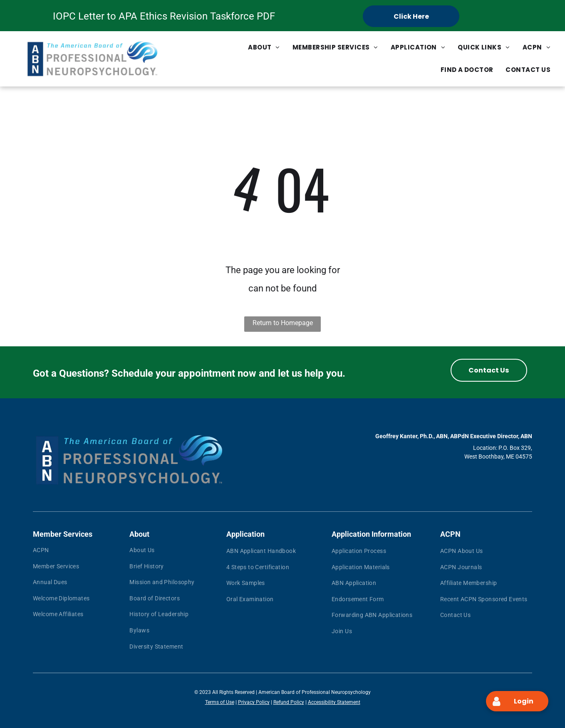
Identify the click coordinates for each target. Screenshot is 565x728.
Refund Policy (289, 702)
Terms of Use (220, 702)
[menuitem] (264, 47)
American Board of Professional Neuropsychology (315, 692)
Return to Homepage (283, 323)
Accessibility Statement (334, 702)
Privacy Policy (254, 702)
